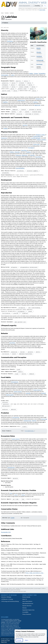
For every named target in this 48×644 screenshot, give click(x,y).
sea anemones (16, 417)
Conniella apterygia (36, 138)
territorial (6, 354)
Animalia (7, 13)
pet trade (16, 499)
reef (20, 112)
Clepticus (36, 102)
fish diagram (31, 148)
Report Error (4, 642)
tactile (24, 374)
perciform (25, 125)
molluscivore (6, 406)
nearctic (18, 81)
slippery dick (38, 105)
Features (6, 23)
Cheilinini (6, 128)
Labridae (12, 13)
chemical (32, 374)
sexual (30, 311)
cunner (16, 495)
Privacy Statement (27, 614)
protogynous (21, 311)
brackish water (37, 112)
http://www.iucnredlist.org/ (35, 573)
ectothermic (21, 171)
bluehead (44, 393)
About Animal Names (27, 601)
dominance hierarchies (26, 354)
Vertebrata (39, 56)
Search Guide (42, 10)
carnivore (5, 402)
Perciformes (39, 64)
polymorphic (6, 173)
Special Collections (27, 606)
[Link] (13, 518)
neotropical (22, 85)
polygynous (14, 267)
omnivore (13, 409)
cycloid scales (36, 144)
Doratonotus (39, 99)
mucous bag (44, 419)
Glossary (24, 608)
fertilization (6, 313)
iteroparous (22, 308)
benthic (14, 112)
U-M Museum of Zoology (7, 599)
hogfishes (5, 102)
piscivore (6, 404)
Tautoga (36, 73)
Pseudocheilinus (37, 136)
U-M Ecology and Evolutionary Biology (10, 601)
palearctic (5, 83)
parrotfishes (39, 157)
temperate (15, 110)
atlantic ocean (22, 89)
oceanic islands (24, 87)
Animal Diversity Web (32, 3)
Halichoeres (25, 155)
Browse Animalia (26, 597)
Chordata (39, 52)
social (14, 354)
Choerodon (17, 152)
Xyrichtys (34, 421)
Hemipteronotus (21, 100)
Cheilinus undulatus (41, 140)
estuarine (19, 114)
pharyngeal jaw (15, 382)
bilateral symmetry (33, 171)
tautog (23, 495)
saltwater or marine (35, 110)
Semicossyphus (5, 75)
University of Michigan (6, 597)
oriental (22, 83)
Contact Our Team (5, 640)
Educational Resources (28, 604)
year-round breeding (34, 308)
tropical (23, 110)
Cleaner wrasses (18, 392)
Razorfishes (24, 150)
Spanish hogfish (10, 395)
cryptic (24, 427)
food (23, 499)
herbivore (5, 409)
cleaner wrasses (37, 390)
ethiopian (5, 85)
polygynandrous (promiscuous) (29, 267)
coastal (27, 112)
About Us (25, 599)
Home (2, 13)
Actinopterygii (40, 60)
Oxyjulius (31, 73)
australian (5, 87)
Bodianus (29, 152)
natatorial (14, 352)
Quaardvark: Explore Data (28, 610)
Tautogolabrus (42, 73)
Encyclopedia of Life (6, 532)
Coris (11, 493)
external (16, 313)
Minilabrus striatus (41, 135)
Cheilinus (12, 152)
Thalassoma (18, 155)
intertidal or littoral (32, 114)
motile (38, 352)
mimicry (21, 372)
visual (18, 369)
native (26, 81)
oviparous (25, 313)
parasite (30, 352)
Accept (19, 640)
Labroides (32, 155)
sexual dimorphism (20, 168)
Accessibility (25, 612)
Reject (27, 640)
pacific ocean (6, 91)
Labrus (13, 75)
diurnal (23, 352)
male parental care (20, 322)
